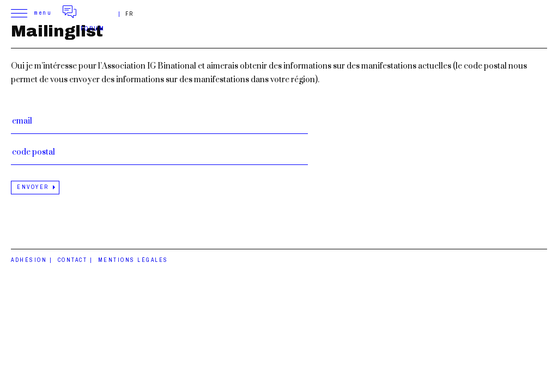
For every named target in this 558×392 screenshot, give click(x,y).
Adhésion (29, 260)
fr (130, 14)
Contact (73, 260)
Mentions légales (133, 260)
